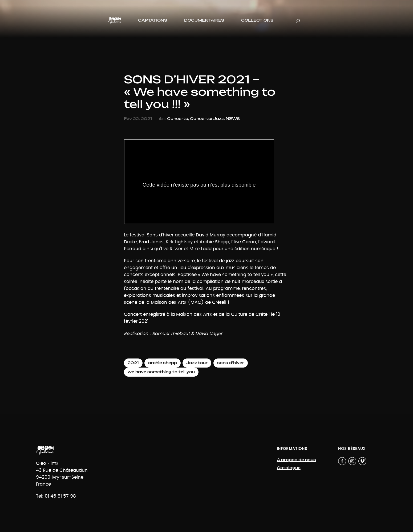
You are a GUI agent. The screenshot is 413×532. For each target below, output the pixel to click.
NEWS (233, 119)
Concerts (178, 119)
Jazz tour (197, 363)
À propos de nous (296, 460)
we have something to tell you (161, 372)
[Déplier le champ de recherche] (298, 21)
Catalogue (289, 468)
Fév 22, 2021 (138, 119)
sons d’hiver (231, 363)
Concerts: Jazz (207, 119)
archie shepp (163, 363)
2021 (133, 363)
